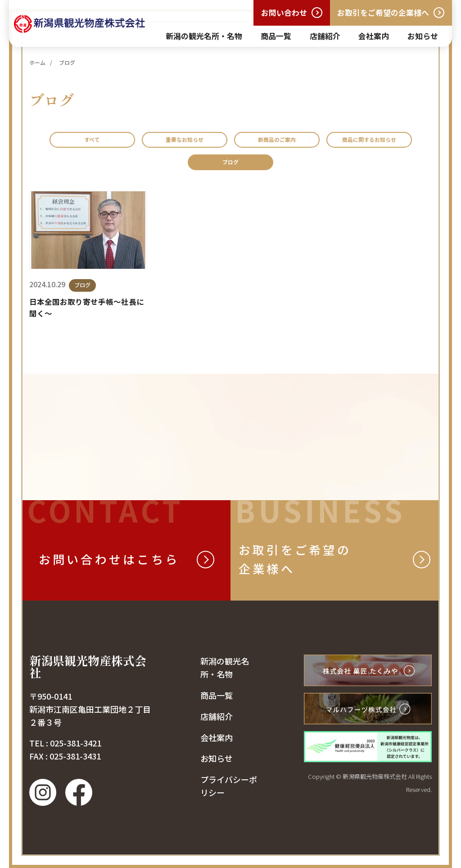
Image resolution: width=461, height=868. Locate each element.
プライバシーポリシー (229, 794)
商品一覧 (276, 36)
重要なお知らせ (219, 142)
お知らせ (423, 36)
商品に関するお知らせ (185, 168)
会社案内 (374, 36)
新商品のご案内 (334, 142)
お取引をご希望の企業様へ (383, 12)
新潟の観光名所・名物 (204, 36)
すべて (116, 142)
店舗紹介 (325, 36)
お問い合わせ (284, 12)
